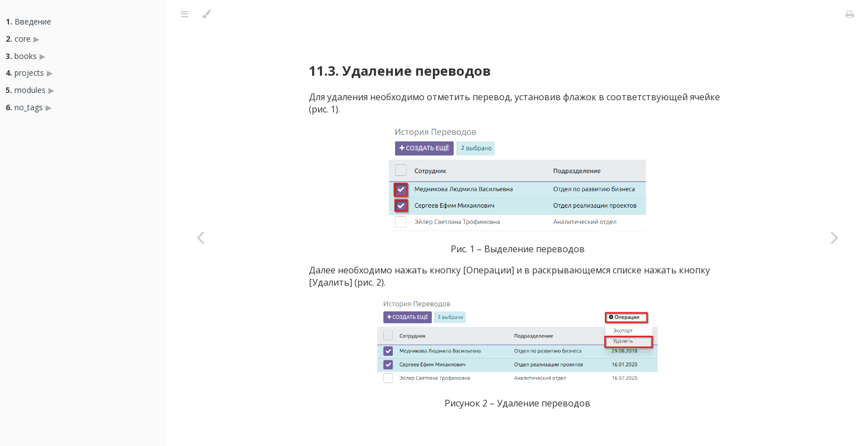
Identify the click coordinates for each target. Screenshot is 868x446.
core (18, 39)
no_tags (24, 107)
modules (26, 90)
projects (25, 73)
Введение (28, 21)
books (21, 56)
